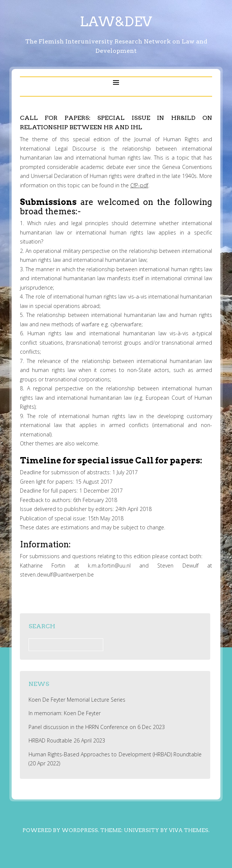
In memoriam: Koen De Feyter (65, 713)
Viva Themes (189, 830)
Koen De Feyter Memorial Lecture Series (77, 700)
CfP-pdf (139, 185)
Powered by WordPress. (61, 830)
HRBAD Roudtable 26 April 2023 (67, 740)
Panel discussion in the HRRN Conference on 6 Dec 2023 (97, 727)
